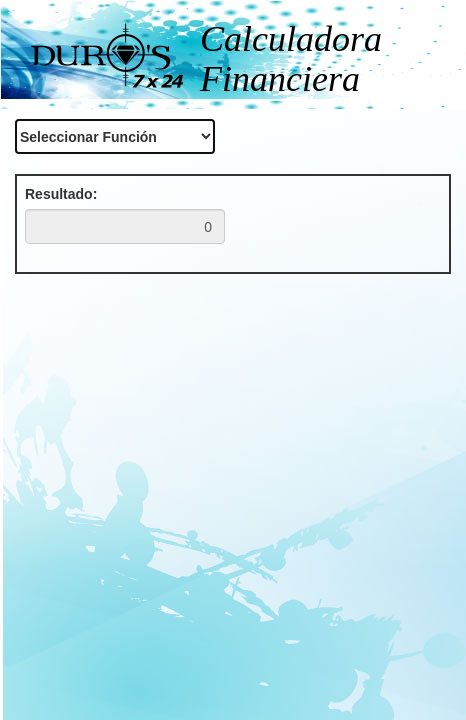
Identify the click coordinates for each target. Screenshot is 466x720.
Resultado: (61, 194)
